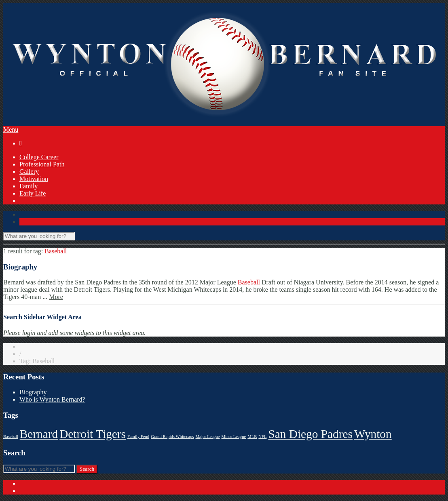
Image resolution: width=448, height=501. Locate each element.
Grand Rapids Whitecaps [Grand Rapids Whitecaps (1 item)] (172, 437)
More (56, 297)
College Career (39, 157)
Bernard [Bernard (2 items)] (39, 434)
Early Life (33, 193)
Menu (11, 129)
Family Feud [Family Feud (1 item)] (138, 437)
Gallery (29, 172)
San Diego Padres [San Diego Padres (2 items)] (310, 434)
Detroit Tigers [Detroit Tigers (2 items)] (93, 434)
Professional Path (42, 164)
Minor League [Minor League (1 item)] (234, 437)
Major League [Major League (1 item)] (207, 437)
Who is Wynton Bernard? (52, 399)
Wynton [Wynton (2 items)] (373, 434)
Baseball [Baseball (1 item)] (11, 437)
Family (29, 186)
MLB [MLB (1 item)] (252, 437)
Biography (20, 267)
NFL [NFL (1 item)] (262, 437)
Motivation (34, 179)
